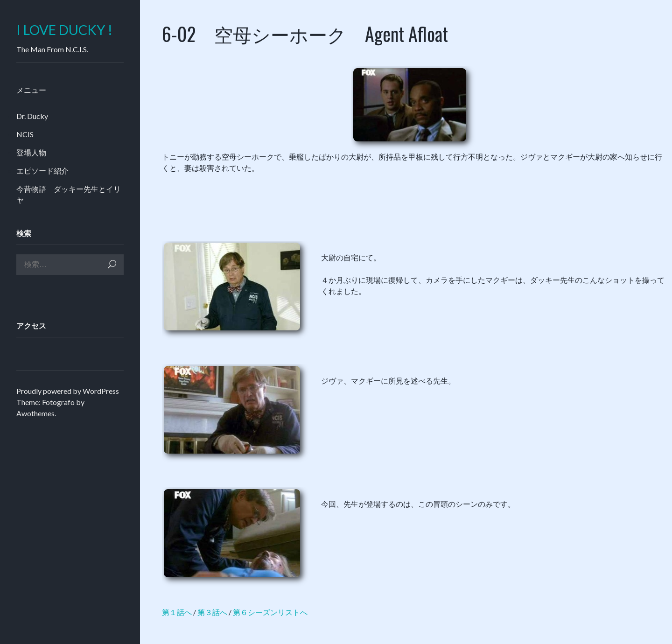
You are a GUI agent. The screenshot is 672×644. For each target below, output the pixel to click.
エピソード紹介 (42, 171)
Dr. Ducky (32, 116)
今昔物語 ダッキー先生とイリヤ (69, 194)
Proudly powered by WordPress (68, 391)
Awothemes (35, 413)
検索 (112, 264)
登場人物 (31, 152)
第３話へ (212, 612)
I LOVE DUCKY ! (64, 30)
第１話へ (177, 612)
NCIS (25, 134)
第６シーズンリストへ (270, 612)
